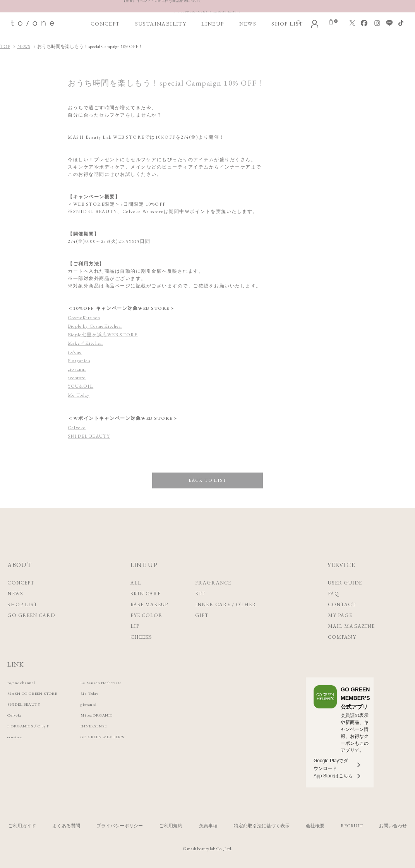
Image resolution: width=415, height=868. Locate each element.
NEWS (248, 24)
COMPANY (342, 637)
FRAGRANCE (213, 583)
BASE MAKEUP (149, 604)
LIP (135, 626)
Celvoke (77, 428)
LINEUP (213, 24)
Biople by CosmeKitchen (96, 326)
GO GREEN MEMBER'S (129, 737)
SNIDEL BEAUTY (90, 436)
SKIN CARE (146, 594)
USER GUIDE (345, 583)
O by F (55, 726)
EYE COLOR (147, 615)
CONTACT (342, 604)
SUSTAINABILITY (161, 24)
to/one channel (25, 682)
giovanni (77, 369)
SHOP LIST (287, 24)
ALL (136, 583)
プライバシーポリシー (120, 826)
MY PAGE (340, 615)
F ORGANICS (25, 726)
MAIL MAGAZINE (351, 626)
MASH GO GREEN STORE (42, 693)
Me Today (79, 395)
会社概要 (315, 826)
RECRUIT (352, 826)
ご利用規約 (171, 826)
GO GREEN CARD (31, 615)
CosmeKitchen (85, 318)
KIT (200, 594)
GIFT (202, 615)
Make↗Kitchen (86, 343)
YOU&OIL (81, 386)
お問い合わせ (393, 826)
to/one (75, 352)
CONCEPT (105, 24)
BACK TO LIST (207, 480)
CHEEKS (141, 637)
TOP (5, 46)
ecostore (77, 378)
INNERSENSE (117, 726)
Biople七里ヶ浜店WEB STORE (104, 335)
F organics (80, 361)
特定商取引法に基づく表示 (262, 826)
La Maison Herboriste (125, 682)
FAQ (334, 594)
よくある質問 (66, 826)
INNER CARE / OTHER (226, 604)
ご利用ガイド (22, 826)
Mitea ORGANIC (121, 715)
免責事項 (208, 826)
